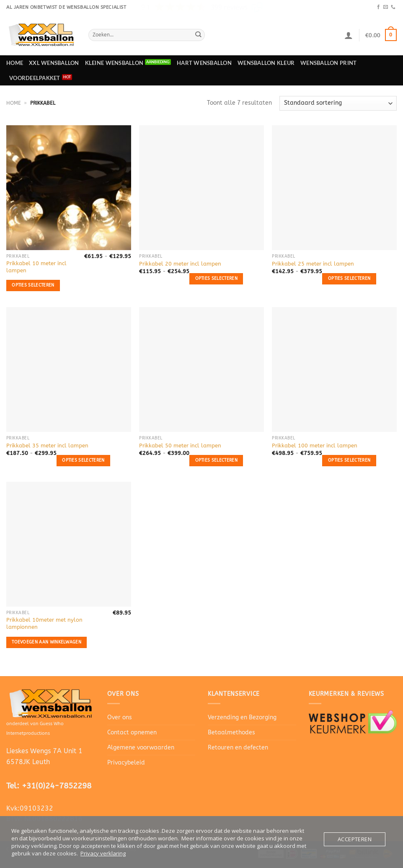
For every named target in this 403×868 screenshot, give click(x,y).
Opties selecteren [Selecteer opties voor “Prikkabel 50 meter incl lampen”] (216, 460)
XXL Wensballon (54, 63)
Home (15, 63)
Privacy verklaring (103, 853)
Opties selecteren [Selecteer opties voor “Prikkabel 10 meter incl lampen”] (33, 285)
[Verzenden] (198, 35)
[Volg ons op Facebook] (378, 7)
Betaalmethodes (231, 732)
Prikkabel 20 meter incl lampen (180, 264)
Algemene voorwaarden (141, 748)
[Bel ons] (393, 7)
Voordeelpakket (35, 78)
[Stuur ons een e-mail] (386, 7)
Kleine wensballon (114, 63)
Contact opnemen (132, 732)
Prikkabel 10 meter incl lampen (36, 267)
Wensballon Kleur (266, 63)
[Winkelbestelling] (338, 103)
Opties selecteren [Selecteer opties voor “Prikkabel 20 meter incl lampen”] (216, 278)
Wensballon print (328, 63)
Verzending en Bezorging (242, 717)
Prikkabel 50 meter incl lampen (180, 446)
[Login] (349, 35)
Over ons (120, 717)
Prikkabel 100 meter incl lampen (315, 446)
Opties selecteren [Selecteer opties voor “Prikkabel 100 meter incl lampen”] (349, 460)
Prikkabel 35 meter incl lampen (47, 446)
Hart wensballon (204, 63)
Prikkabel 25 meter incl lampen (313, 264)
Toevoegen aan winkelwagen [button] (46, 642)
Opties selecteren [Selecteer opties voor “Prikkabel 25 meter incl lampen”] (349, 278)
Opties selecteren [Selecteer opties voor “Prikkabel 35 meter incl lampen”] (83, 460)
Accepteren (355, 839)
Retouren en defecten (238, 748)
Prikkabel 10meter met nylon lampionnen (44, 623)
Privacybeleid (126, 763)
